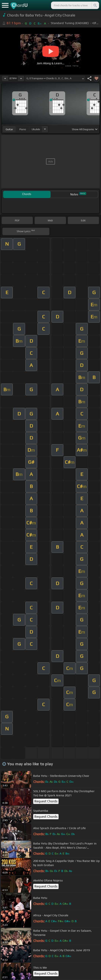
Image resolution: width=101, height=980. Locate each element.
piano (23, 129)
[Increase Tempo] (21, 78)
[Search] (95, 5)
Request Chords (46, 801)
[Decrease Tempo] (5, 78)
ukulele (36, 129)
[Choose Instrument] (45, 129)
